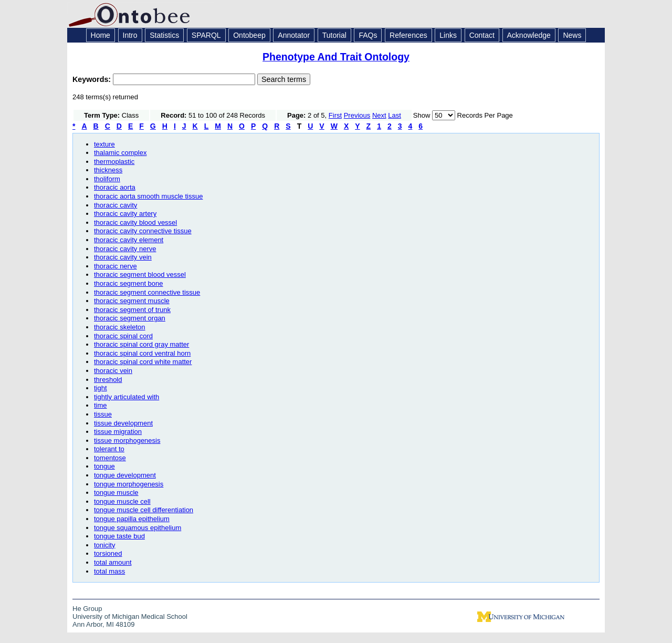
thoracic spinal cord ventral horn (142, 353)
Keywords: (93, 79)
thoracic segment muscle (132, 301)
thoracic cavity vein (123, 257)
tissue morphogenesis (127, 440)
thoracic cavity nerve (125, 249)
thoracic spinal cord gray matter (141, 344)
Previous (357, 115)
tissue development (123, 423)
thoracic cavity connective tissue (143, 231)
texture (104, 144)
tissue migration (118, 432)
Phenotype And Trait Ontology (336, 57)
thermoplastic (114, 162)
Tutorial (334, 35)
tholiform (107, 179)
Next (379, 115)
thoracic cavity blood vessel (135, 222)
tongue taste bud (119, 536)
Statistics (164, 35)
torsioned (108, 553)
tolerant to (109, 449)
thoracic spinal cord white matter (143, 362)
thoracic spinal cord (123, 336)
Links (448, 35)
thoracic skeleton (120, 327)
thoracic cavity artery (125, 214)
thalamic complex (120, 153)
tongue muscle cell (122, 501)
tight (101, 388)
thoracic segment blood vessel (140, 274)
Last (395, 115)
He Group (87, 609)
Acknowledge (529, 35)
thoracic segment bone (129, 283)
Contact (482, 35)
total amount (113, 562)
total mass (109, 571)
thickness (108, 170)
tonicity (104, 545)
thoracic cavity (115, 205)
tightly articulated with (127, 397)
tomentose (110, 458)
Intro (130, 35)
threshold (108, 380)
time (101, 405)
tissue (103, 414)
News (572, 35)
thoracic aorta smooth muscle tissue (148, 196)
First (335, 115)
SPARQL (206, 35)
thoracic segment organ (130, 318)
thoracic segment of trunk (132, 310)
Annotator (294, 35)
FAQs (368, 35)
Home (101, 35)
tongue (104, 466)
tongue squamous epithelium (138, 528)
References (408, 35)
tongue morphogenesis (129, 484)
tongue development (125, 475)
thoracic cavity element (129, 240)
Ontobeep (249, 35)
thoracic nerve (115, 266)
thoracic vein (113, 371)
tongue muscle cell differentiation (144, 510)
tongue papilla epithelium (132, 519)
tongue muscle (116, 492)
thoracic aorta (115, 187)
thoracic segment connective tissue (147, 292)
